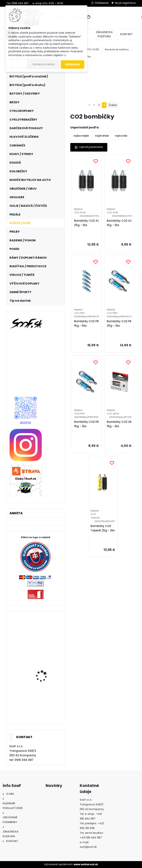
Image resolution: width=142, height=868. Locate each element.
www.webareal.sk (86, 864)
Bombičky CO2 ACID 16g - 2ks (121, 223)
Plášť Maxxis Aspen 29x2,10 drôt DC (42, 711)
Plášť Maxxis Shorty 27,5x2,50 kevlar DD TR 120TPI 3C (45, 642)
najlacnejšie (81, 136)
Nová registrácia (125, 3)
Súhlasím (73, 64)
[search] (88, 17)
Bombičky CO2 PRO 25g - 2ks (120, 323)
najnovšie (121, 136)
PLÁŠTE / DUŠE (91, 49)
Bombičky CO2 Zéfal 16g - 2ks (121, 424)
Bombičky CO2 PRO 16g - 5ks (88, 323)
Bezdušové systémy (117, 49)
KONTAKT (126, 34)
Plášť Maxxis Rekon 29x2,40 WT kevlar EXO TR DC (45, 676)
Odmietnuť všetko (43, 64)
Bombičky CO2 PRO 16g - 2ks (88, 424)
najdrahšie (102, 136)
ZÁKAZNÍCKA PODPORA (104, 34)
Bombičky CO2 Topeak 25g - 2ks (103, 528)
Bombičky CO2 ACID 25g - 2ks (88, 223)
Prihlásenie (102, 3)
